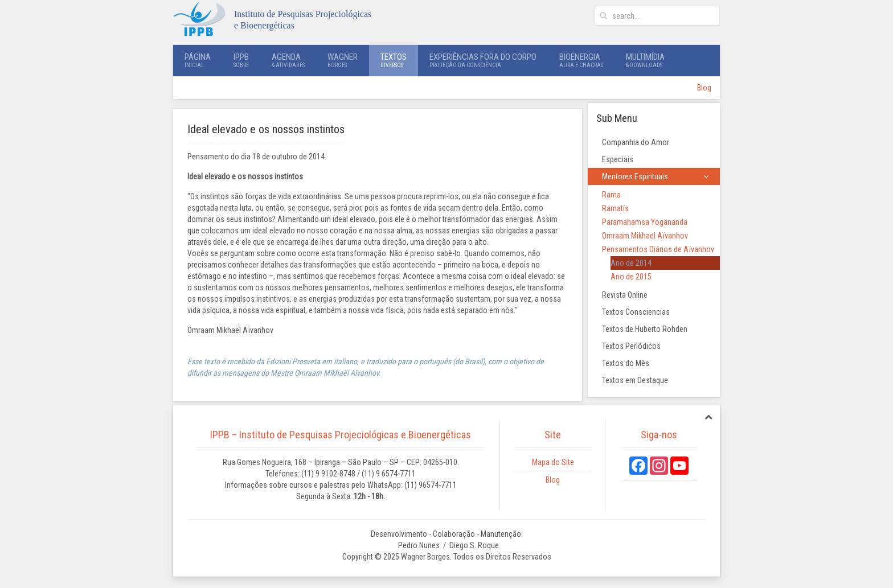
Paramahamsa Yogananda (645, 222)
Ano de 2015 (631, 277)
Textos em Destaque (635, 380)
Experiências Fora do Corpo (483, 60)
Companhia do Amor (636, 142)
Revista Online (625, 295)
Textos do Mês (626, 363)
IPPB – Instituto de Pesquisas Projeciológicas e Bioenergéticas (341, 435)
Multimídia (645, 60)
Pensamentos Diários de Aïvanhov (658, 249)
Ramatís (615, 208)
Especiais (618, 159)
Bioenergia (581, 60)
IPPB (241, 60)
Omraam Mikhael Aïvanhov (645, 236)
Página (198, 60)
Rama (611, 195)
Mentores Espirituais (635, 176)
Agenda (288, 60)
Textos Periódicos (631, 346)
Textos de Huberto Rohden (645, 329)
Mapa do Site (553, 462)
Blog (704, 88)
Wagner (343, 60)
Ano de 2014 (631, 263)
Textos (394, 60)
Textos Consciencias (636, 312)
